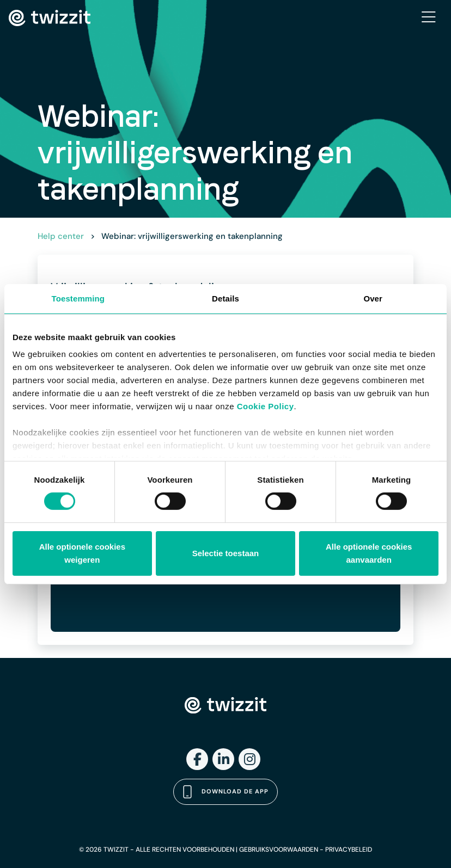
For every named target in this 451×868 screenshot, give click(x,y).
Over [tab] (373, 298)
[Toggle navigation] (429, 18)
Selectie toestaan (226, 553)
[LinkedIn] (223, 759)
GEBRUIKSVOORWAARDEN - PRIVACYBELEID (306, 849)
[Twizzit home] (50, 18)
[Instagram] (249, 759)
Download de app (225, 792)
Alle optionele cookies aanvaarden (369, 553)
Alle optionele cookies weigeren (82, 553)
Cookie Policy (266, 406)
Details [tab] (225, 298)
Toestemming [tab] (78, 298)
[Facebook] (197, 759)
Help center (61, 236)
